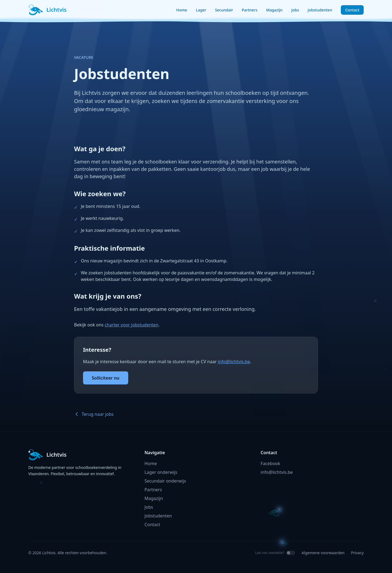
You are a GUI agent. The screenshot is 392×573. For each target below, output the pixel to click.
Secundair (224, 10)
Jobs (295, 10)
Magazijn (275, 10)
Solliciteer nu (106, 378)
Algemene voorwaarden (323, 553)
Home (182, 10)
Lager (201, 10)
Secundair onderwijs (165, 481)
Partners (249, 10)
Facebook (270, 463)
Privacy (357, 553)
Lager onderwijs (161, 472)
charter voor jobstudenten (131, 325)
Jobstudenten (320, 10)
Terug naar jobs (94, 414)
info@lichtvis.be (234, 362)
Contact (352, 10)
